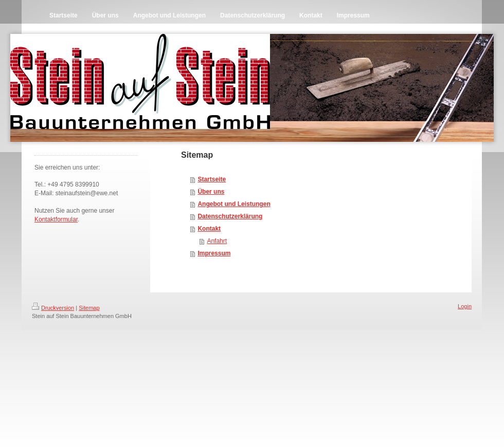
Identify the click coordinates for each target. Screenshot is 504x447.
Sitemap (89, 308)
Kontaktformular (56, 219)
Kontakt (209, 229)
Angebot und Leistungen (234, 204)
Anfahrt (217, 241)
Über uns (211, 192)
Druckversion (53, 308)
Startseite (212, 179)
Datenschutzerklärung (230, 216)
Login (465, 306)
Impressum (214, 253)
